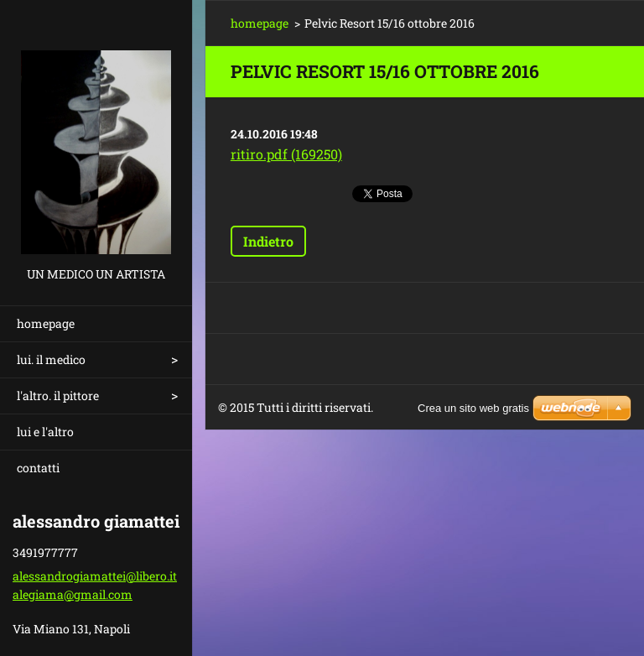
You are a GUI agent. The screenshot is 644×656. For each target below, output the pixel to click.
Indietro (268, 241)
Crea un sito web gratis (473, 408)
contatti (38, 468)
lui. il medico (51, 359)
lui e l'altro (45, 432)
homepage (46, 323)
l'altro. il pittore (58, 396)
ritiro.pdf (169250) (286, 154)
